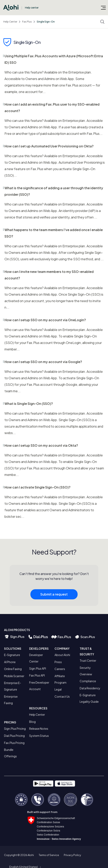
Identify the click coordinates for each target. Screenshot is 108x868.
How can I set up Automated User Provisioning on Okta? (49, 146)
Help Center (10, 22)
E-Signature (12, 655)
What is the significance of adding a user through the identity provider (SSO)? (54, 191)
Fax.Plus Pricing (14, 743)
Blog (32, 722)
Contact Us (62, 696)
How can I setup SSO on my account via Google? (43, 362)
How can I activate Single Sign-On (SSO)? (37, 487)
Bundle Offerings (10, 753)
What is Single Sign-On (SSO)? (29, 404)
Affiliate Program (60, 679)
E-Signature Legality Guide (89, 698)
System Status (39, 736)
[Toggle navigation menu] (103, 8)
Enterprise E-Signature (13, 686)
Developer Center (36, 658)
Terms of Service (49, 855)
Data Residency (90, 688)
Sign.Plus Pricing (15, 729)
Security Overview (86, 671)
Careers (60, 669)
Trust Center (88, 660)
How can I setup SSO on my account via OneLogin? (45, 320)
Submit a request (54, 595)
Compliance (88, 681)
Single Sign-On (46, 22)
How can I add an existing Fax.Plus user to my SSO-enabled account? (52, 108)
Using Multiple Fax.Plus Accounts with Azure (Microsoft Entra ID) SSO (54, 59)
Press (58, 662)
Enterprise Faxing (11, 700)
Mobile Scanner (14, 676)
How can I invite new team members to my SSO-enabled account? (49, 275)
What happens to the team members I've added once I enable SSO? (54, 233)
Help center (32, 8)
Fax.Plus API (37, 675)
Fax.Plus (27, 22)
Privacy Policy (72, 855)
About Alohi (62, 655)
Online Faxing (13, 669)
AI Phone (10, 662)
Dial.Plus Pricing (14, 736)
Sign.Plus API (38, 668)
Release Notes (39, 729)
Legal (58, 689)
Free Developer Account (39, 686)
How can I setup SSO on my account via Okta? (41, 445)
